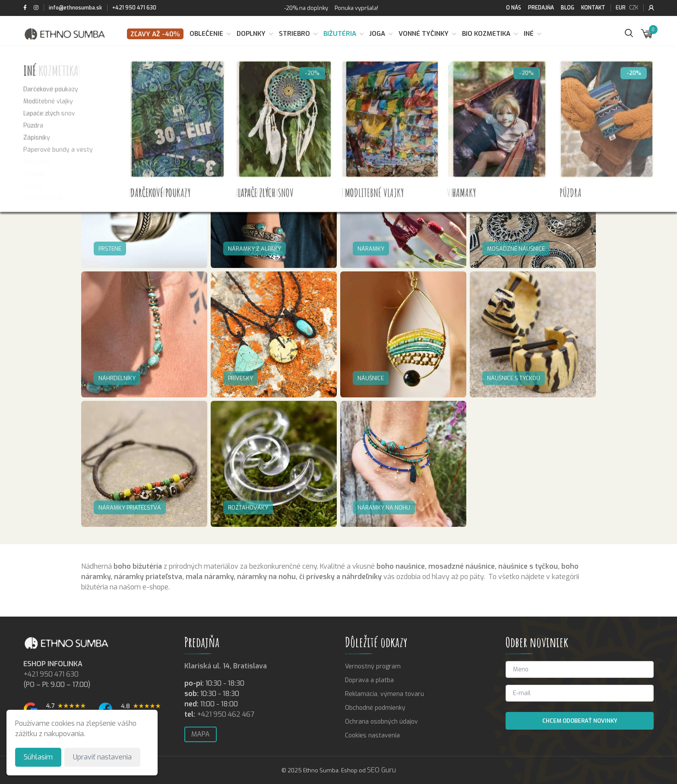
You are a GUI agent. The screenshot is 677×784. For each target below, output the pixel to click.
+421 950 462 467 (226, 714)
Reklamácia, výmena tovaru (384, 694)
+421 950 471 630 (134, 8)
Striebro (294, 34)
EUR (621, 8)
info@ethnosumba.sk (75, 8)
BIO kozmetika (486, 34)
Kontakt (593, 8)
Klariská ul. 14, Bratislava (226, 666)
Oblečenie (206, 34)
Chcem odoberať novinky (580, 721)
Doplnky (251, 34)
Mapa (201, 734)
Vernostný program (373, 666)
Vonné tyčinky (424, 34)
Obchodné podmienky (375, 708)
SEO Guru (381, 770)
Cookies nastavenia (372, 735)
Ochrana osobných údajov (381, 722)
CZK (634, 8)
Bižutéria (340, 34)
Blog (568, 8)
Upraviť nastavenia (102, 757)
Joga (377, 34)
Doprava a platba (369, 680)
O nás (514, 8)
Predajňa (541, 8)
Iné (529, 34)
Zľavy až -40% (155, 34)
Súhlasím (38, 757)
